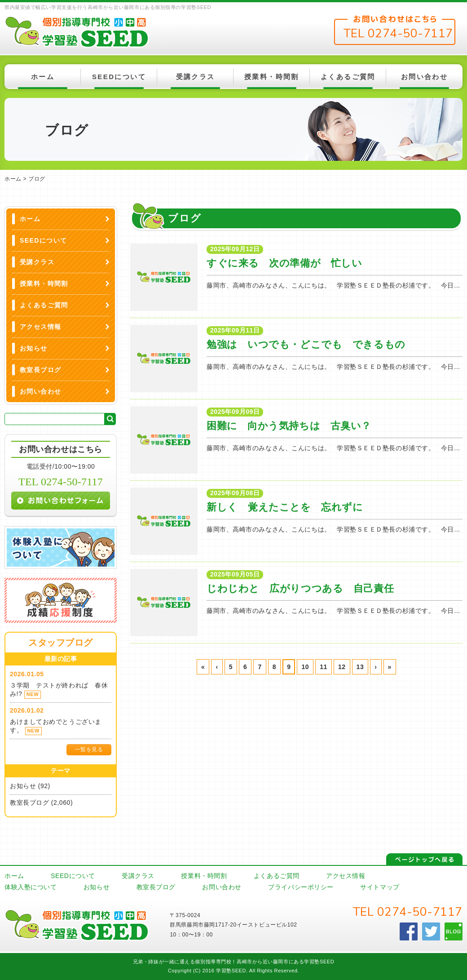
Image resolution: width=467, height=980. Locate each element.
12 (342, 667)
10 (305, 667)
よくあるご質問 (348, 77)
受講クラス (196, 77)
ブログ (37, 179)
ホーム (43, 77)
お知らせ (34, 348)
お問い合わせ (424, 77)
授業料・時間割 (272, 77)
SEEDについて (119, 77)
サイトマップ (380, 887)
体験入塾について (31, 887)
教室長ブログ (40, 370)
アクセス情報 (40, 327)
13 (360, 667)
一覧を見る (89, 749)
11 (324, 667)
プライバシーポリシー (301, 887)
